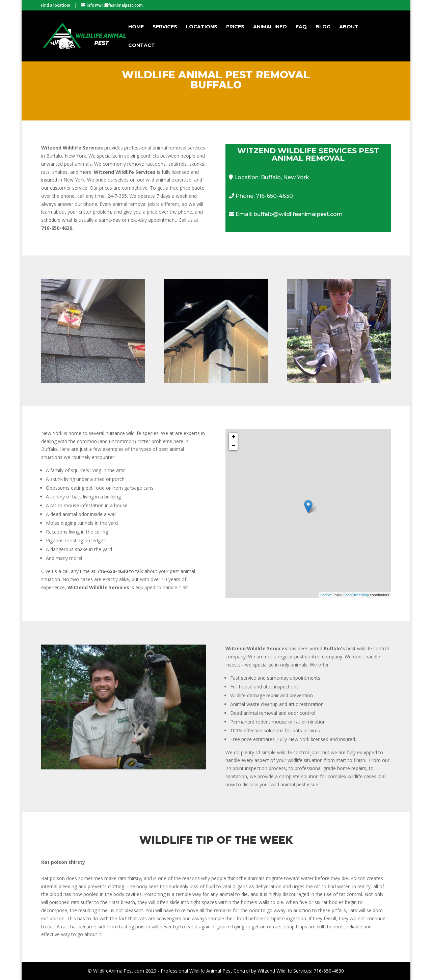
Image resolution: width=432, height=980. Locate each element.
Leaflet (326, 595)
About (349, 27)
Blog (323, 27)
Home (136, 27)
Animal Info (270, 27)
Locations (202, 27)
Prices (235, 27)
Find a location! (56, 5)
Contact (142, 46)
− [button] (234, 446)
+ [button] (234, 437)
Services (165, 27)
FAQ (301, 27)
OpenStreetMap (356, 595)
